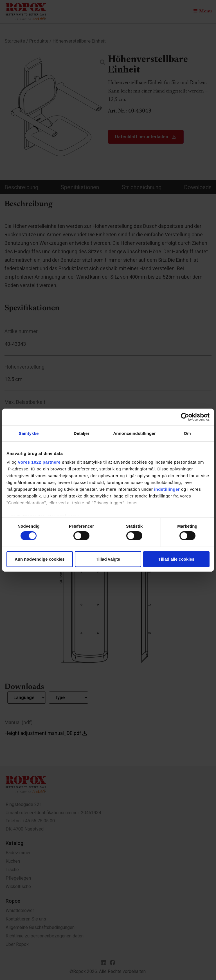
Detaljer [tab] (82, 433)
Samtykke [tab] (29, 433)
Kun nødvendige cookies (40, 559)
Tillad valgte (108, 559)
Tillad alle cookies (176, 559)
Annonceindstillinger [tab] (134, 433)
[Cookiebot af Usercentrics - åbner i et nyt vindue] (185, 417)
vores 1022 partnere (39, 462)
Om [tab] (187, 433)
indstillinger (167, 489)
